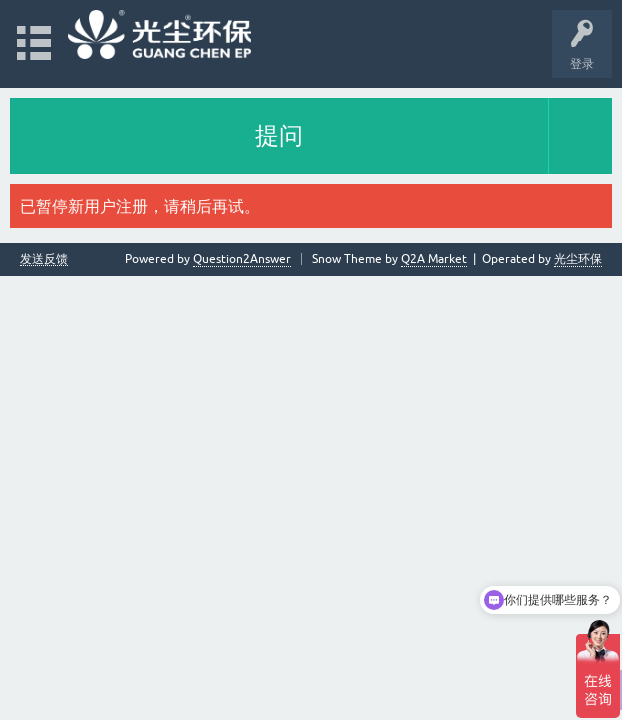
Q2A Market (434, 259)
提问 (279, 135)
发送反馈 (44, 259)
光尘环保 (578, 259)
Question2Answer (242, 259)
